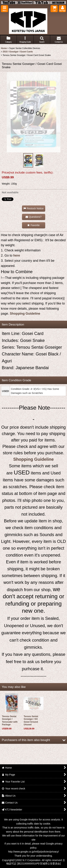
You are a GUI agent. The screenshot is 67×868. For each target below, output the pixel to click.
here (17, 255)
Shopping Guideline (25, 314)
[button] (4, 9)
